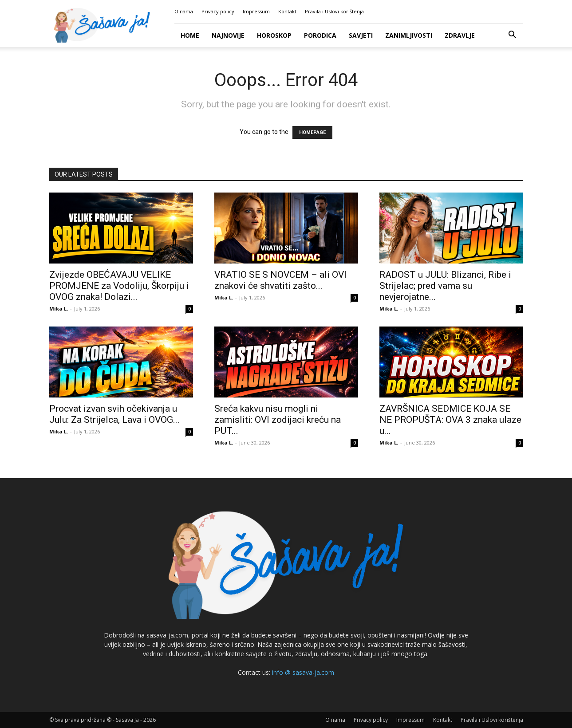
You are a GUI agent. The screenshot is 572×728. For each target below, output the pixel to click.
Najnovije (228, 35)
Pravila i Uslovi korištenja (334, 11)
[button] (513, 36)
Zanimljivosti (409, 35)
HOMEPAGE (312, 132)
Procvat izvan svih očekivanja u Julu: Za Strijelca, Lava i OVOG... (114, 414)
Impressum (256, 11)
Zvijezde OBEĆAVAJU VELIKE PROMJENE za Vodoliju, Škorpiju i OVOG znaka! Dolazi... (119, 286)
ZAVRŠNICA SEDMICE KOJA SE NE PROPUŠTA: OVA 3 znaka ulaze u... (450, 420)
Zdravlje (460, 35)
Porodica (320, 35)
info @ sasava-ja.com (303, 672)
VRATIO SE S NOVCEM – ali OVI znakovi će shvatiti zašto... (280, 280)
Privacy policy (218, 11)
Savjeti (361, 35)
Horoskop (274, 35)
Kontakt (287, 11)
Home (190, 35)
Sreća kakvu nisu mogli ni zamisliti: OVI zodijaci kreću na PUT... (278, 420)
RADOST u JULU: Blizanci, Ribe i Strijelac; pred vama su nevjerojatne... (445, 286)
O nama (184, 11)
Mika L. (59, 309)
